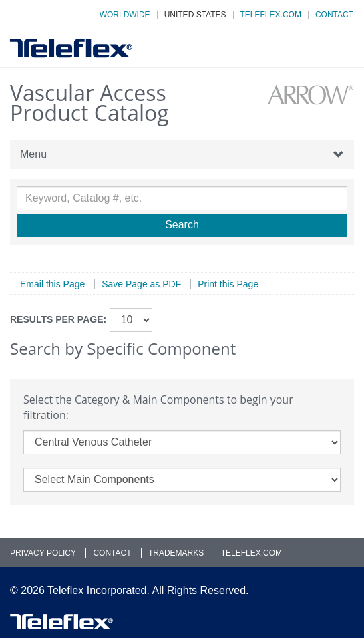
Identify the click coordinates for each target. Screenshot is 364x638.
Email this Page (52, 284)
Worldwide (125, 15)
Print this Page (228, 284)
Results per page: (58, 319)
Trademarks (176, 553)
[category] (182, 442)
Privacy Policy (43, 553)
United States (195, 15)
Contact (334, 15)
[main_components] (182, 480)
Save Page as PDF (141, 284)
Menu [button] (182, 154)
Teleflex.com (271, 15)
